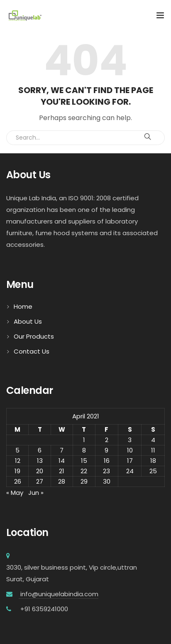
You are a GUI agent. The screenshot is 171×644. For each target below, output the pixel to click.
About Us (28, 321)
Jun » (36, 493)
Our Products (34, 336)
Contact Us (32, 351)
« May (15, 493)
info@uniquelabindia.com (59, 594)
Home (23, 306)
